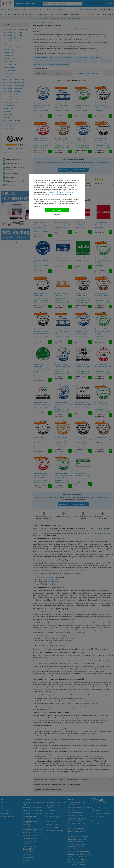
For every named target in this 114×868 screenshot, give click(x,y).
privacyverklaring (68, 192)
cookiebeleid (55, 192)
